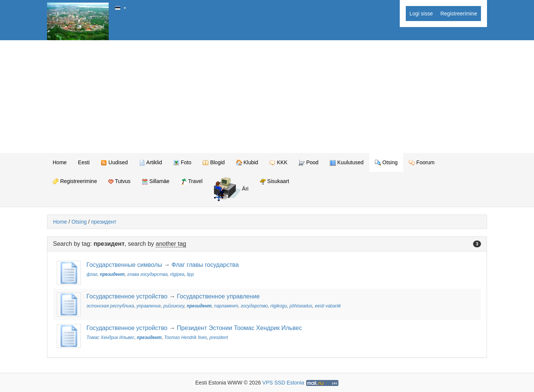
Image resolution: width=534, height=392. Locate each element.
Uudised (114, 163)
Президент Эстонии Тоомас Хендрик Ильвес (239, 328)
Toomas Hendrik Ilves (186, 338)
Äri (231, 189)
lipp (190, 274)
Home (60, 162)
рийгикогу (174, 306)
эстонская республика (110, 306)
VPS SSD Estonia (283, 383)
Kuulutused (347, 163)
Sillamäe (156, 181)
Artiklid (151, 163)
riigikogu (279, 306)
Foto (182, 163)
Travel (192, 181)
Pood (309, 163)
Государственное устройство (127, 296)
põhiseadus (301, 306)
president (219, 338)
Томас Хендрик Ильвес (110, 338)
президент (104, 222)
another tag (171, 244)
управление (149, 306)
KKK (278, 163)
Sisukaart (275, 181)
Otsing (386, 163)
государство (254, 306)
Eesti (84, 162)
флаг (92, 274)
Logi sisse (421, 14)
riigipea (177, 274)
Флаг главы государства (205, 265)
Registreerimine (459, 14)
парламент (226, 306)
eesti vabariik (328, 306)
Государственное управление (218, 296)
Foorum (422, 163)
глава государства (147, 274)
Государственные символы (124, 265)
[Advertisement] (267, 97)
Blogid (214, 163)
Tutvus (119, 181)
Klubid (247, 163)
